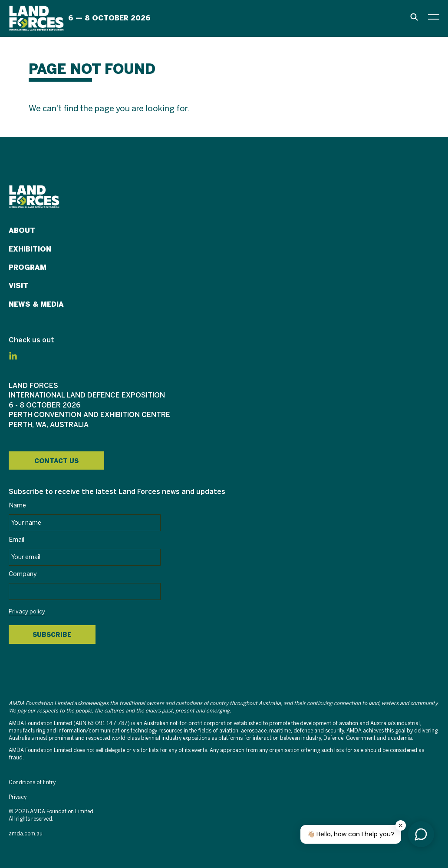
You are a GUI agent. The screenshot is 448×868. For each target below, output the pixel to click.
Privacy (18, 797)
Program (28, 267)
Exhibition (30, 249)
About (22, 230)
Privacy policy (27, 612)
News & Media (36, 304)
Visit (18, 286)
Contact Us (56, 461)
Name (17, 506)
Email (16, 540)
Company (23, 574)
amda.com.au (26, 834)
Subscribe (52, 635)
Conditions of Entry (32, 783)
